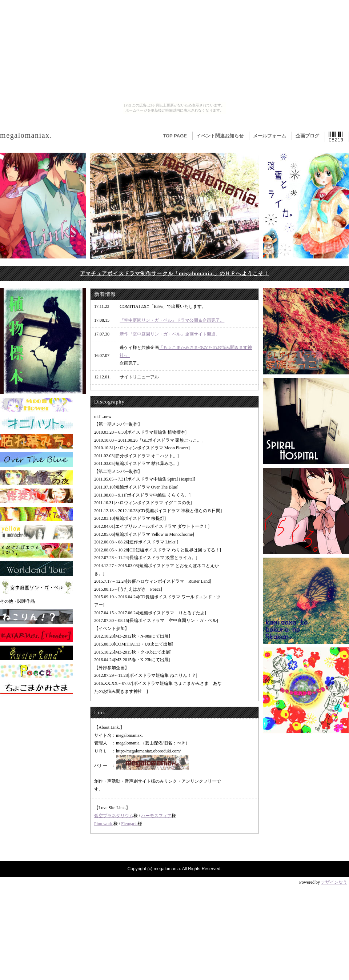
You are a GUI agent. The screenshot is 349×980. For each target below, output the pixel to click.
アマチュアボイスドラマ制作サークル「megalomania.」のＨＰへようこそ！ (174, 274)
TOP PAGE (175, 136)
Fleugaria (129, 824)
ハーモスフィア (156, 816)
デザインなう (334, 882)
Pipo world (104, 824)
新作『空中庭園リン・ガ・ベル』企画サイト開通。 (170, 334)
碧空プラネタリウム (114, 816)
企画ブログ (307, 136)
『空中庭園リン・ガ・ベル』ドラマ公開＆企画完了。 (172, 320)
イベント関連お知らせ (220, 136)
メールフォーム (270, 136)
